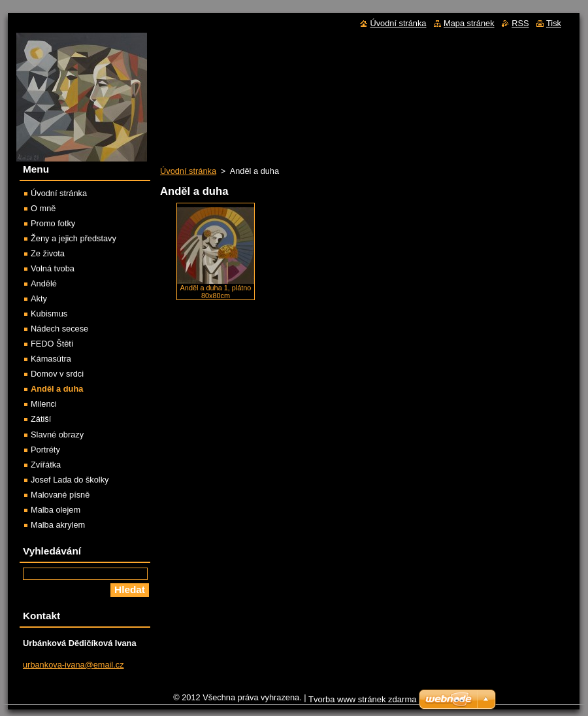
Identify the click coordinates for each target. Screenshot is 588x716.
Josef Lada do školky (70, 480)
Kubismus (49, 314)
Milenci (44, 404)
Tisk (554, 23)
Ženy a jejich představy (73, 238)
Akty (39, 298)
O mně (43, 208)
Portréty (45, 450)
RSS (520, 23)
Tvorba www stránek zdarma (362, 699)
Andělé (44, 283)
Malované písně (60, 495)
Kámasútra (51, 359)
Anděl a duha (57, 389)
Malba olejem (56, 510)
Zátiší (41, 419)
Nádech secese (59, 329)
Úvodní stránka (188, 171)
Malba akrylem (58, 525)
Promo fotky (53, 223)
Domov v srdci (57, 374)
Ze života (48, 253)
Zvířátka (46, 465)
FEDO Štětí (52, 344)
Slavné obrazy (57, 435)
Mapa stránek (469, 23)
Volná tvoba (53, 268)
